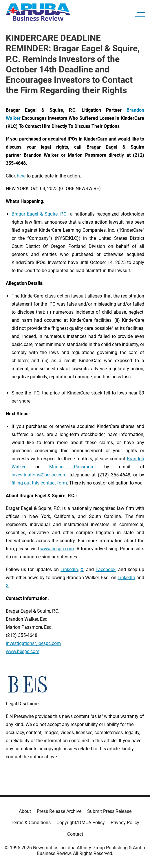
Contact (75, 834)
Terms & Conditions (31, 823)
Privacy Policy (125, 823)
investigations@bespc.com (39, 475)
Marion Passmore (72, 467)
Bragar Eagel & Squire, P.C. (40, 214)
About (25, 811)
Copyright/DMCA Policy (81, 823)
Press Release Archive (59, 811)
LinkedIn (69, 569)
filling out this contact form (39, 483)
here (21, 176)
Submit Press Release (109, 811)
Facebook (106, 569)
